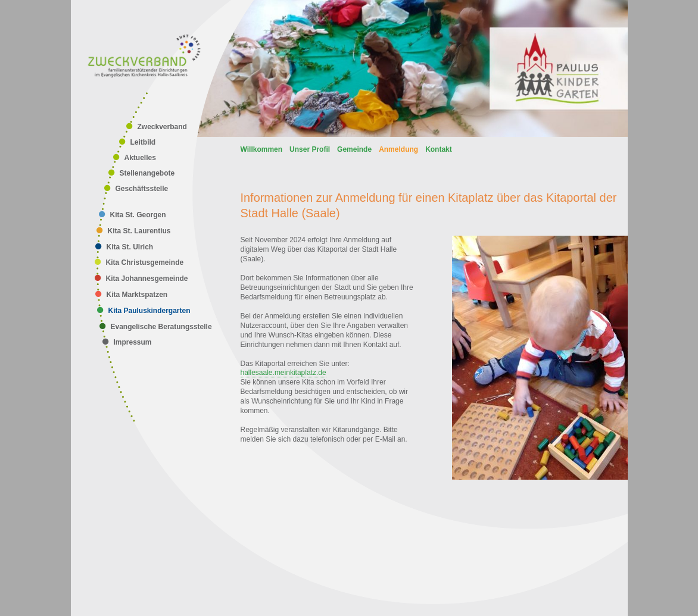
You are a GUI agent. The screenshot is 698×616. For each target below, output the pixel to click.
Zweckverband (162, 127)
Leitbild (143, 142)
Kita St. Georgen (138, 215)
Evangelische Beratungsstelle (161, 327)
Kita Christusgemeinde (145, 262)
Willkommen (262, 149)
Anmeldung (398, 149)
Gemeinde (354, 149)
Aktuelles (140, 158)
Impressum (133, 342)
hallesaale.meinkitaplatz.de (283, 373)
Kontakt (439, 149)
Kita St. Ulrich (130, 247)
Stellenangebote (147, 173)
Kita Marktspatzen (137, 295)
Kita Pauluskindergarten (149, 311)
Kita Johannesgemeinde (147, 279)
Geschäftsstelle (142, 189)
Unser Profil (310, 149)
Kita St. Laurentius (139, 231)
